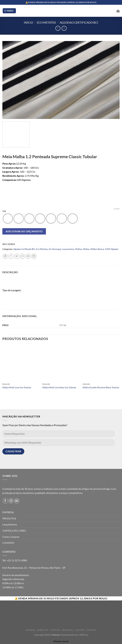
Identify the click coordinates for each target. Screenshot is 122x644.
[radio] (8, 219)
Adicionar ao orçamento (24, 231)
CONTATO (8, 543)
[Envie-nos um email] (17, 501)
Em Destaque (55, 249)
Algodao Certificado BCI (79, 22)
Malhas (79, 249)
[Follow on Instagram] (11, 501)
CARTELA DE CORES (14, 531)
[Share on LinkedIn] (34, 256)
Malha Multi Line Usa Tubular (17, 387)
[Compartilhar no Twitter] (17, 256)
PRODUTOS (9, 518)
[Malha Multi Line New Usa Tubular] (61, 363)
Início (28, 22)
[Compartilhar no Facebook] (11, 256)
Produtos (68, 630)
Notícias (55, 630)
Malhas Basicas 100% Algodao (104, 249)
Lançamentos (68, 249)
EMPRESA (8, 512)
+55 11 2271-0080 (17, 560)
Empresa (30, 630)
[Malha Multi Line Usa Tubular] (21, 363)
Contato (80, 630)
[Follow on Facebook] (5, 501)
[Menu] (9, 11)
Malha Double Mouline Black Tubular (101, 387)
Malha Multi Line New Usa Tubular (59, 387)
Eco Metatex (46, 22)
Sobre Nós (43, 630)
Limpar (117, 209)
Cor (4, 211)
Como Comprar (11, 537)
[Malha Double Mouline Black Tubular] (101, 363)
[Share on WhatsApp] (5, 256)
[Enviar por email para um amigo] (22, 256)
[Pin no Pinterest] (28, 256)
